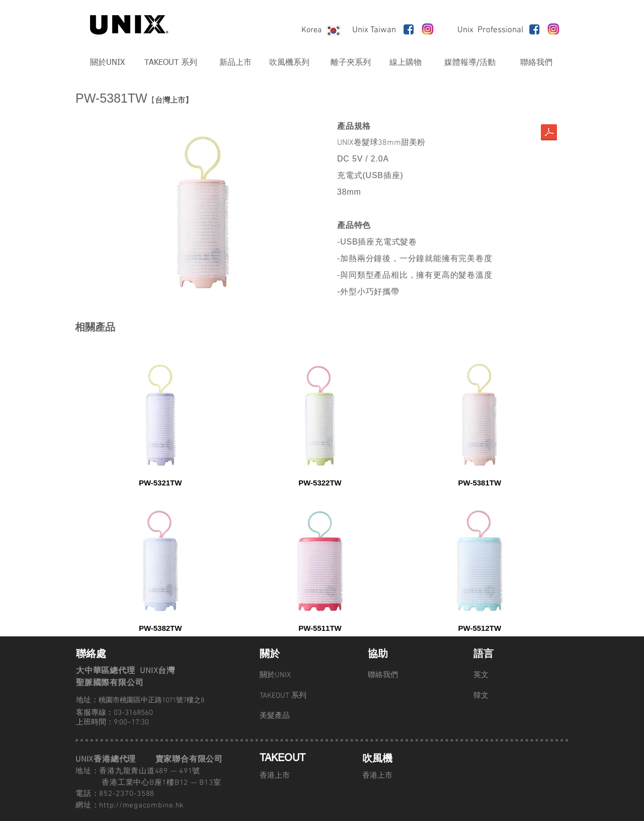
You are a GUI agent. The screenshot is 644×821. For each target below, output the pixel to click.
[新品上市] (235, 63)
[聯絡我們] (536, 63)
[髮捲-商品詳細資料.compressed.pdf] (549, 133)
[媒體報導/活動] (470, 63)
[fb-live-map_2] (409, 29)
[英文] (509, 675)
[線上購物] (405, 63)
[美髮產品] (295, 716)
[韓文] (509, 696)
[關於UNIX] (107, 63)
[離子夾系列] (351, 63)
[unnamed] (428, 29)
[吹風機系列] (289, 63)
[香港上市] (295, 776)
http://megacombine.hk (142, 805)
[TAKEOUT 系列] (171, 63)
